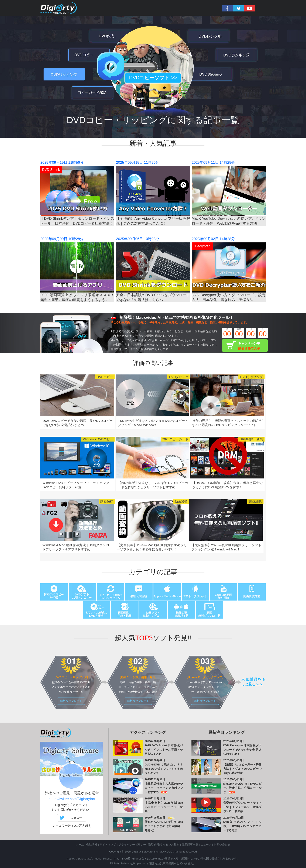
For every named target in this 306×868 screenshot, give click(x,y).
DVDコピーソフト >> (153, 78)
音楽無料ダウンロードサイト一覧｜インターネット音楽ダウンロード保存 (242, 807)
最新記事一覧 (190, 845)
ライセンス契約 (170, 845)
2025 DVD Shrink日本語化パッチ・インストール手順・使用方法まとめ (164, 750)
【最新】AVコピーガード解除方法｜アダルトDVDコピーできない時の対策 (242, 769)
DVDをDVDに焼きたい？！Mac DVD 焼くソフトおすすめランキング (164, 769)
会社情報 (92, 845)
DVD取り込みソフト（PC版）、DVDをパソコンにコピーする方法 (242, 826)
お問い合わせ (222, 845)
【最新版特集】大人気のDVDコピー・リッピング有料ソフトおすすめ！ (164, 788)
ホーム (80, 845)
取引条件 (154, 845)
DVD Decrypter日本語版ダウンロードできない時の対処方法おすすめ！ (242, 750)
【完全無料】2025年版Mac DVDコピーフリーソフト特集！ (164, 807)
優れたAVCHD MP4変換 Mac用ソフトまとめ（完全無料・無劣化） (164, 826)
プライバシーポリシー (132, 845)
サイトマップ (108, 845)
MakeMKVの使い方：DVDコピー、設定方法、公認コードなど (242, 788)
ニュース (206, 845)
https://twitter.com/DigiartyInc (72, 799)
